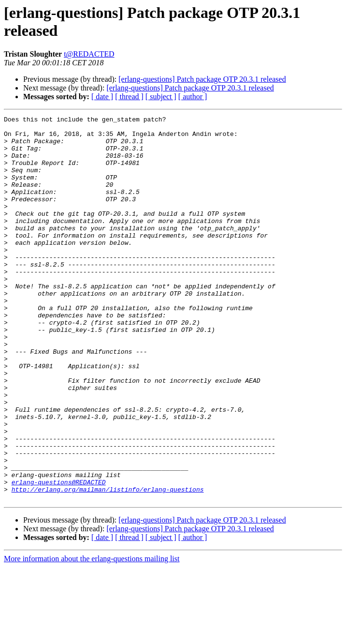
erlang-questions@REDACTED (59, 556)
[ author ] (193, 97)
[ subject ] (161, 97)
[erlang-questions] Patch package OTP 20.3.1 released (202, 79)
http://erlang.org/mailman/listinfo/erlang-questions (108, 565)
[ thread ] (129, 97)
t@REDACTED (89, 54)
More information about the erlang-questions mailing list (92, 636)
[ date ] (102, 97)
